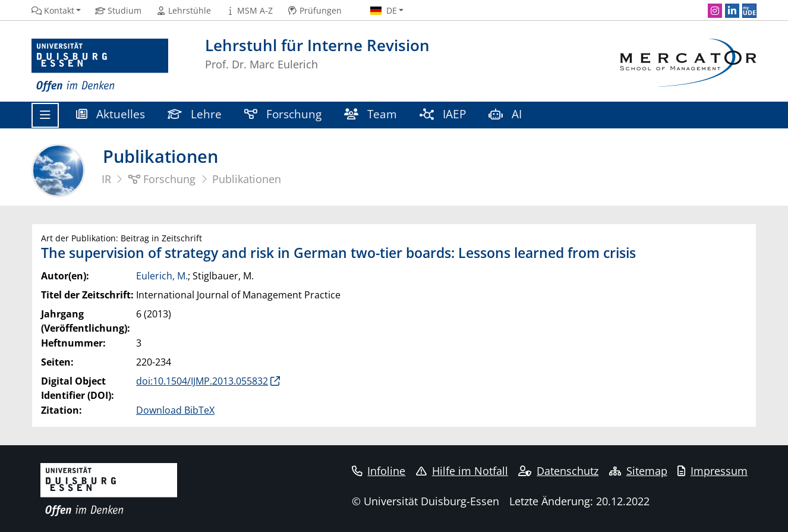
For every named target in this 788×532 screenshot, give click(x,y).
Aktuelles (111, 114)
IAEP (443, 114)
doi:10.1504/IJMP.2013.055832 (202, 381)
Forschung (283, 114)
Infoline (379, 471)
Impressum (713, 471)
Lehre (195, 114)
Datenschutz (558, 471)
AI (507, 114)
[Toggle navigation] (45, 115)
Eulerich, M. (162, 276)
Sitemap (638, 471)
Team (371, 114)
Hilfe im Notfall (462, 471)
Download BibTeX (175, 410)
